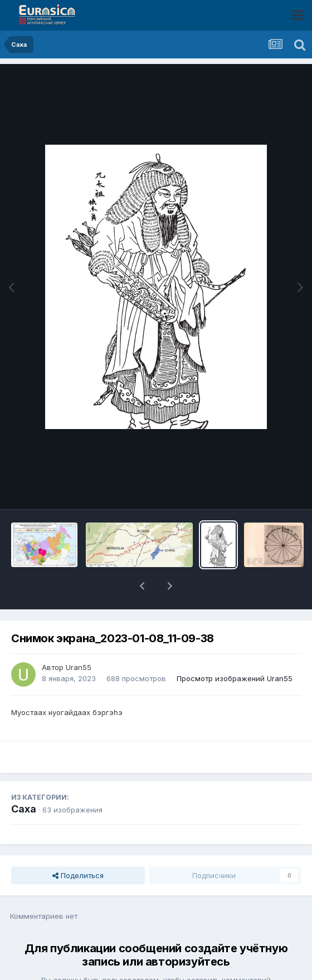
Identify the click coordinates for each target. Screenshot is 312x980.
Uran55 (79, 638)
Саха (24, 780)
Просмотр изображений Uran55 (235, 649)
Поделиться (78, 846)
